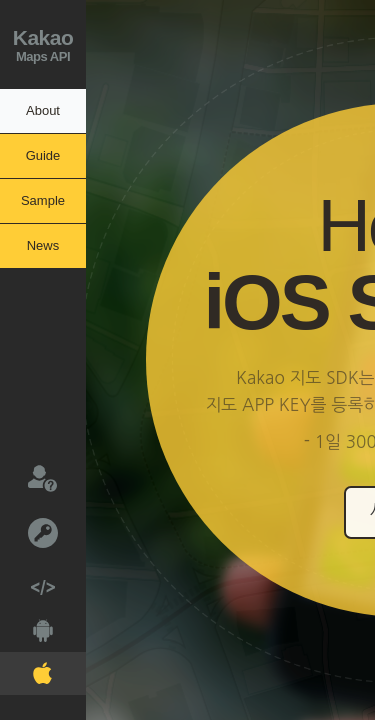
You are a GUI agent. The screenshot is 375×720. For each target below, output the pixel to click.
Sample (43, 200)
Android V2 (26, 626)
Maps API (43, 42)
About (43, 110)
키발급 (29, 531)
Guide (43, 155)
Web (27, 581)
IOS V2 (26, 669)
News (43, 245)
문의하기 (28, 477)
